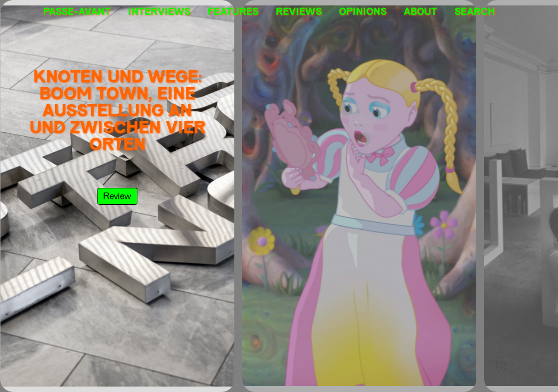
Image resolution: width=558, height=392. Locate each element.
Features (233, 11)
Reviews (299, 11)
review (117, 195)
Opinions (363, 11)
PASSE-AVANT (77, 11)
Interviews (159, 11)
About (420, 11)
